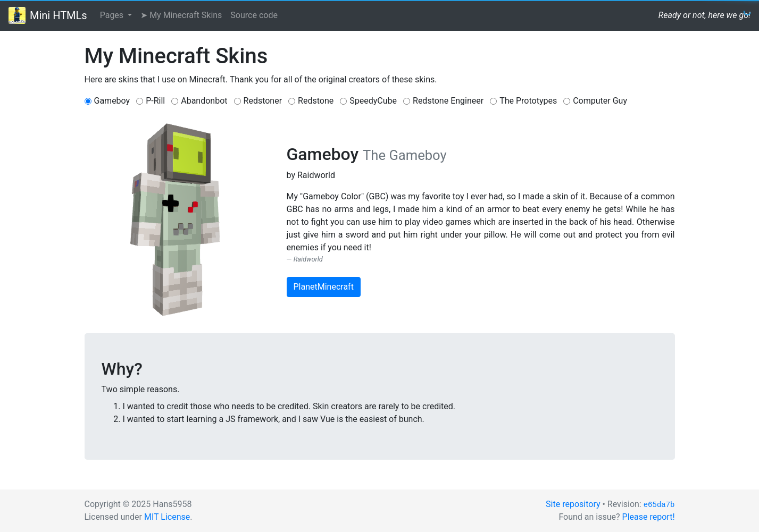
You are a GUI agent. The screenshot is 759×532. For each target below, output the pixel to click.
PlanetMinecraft (324, 287)
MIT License (167, 517)
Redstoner (263, 101)
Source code (254, 15)
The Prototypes (528, 101)
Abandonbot (204, 101)
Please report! (649, 517)
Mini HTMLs (59, 15)
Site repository (573, 504)
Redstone (316, 101)
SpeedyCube (373, 101)
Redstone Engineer (448, 101)
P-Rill (155, 101)
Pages (113, 15)
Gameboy (112, 101)
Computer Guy (600, 101)
